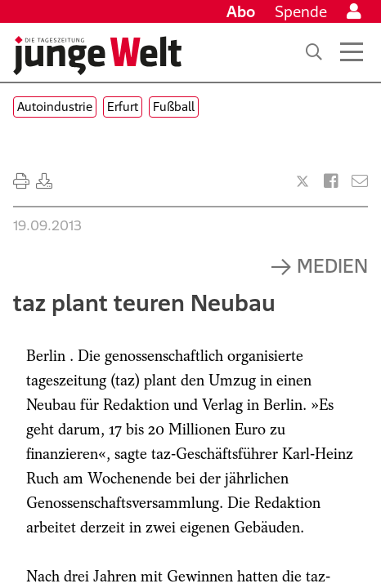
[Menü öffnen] (352, 52)
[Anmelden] (354, 11)
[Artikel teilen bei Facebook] (331, 181)
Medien (332, 265)
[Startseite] (97, 56)
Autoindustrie (55, 107)
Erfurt (123, 107)
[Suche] (314, 52)
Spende (301, 11)
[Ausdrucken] (21, 181)
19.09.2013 (47, 225)
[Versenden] (360, 181)
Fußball (174, 107)
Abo (241, 11)
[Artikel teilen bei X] (303, 181)
